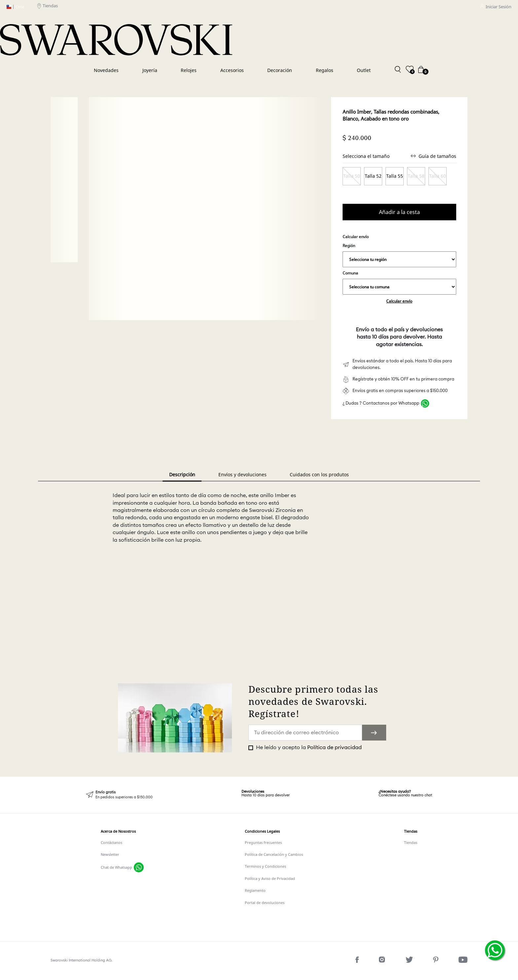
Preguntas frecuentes (263, 842)
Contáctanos (111, 842)
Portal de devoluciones (265, 903)
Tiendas (48, 7)
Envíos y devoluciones (242, 474)
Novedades (106, 70)
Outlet (364, 70)
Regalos (325, 70)
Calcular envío (399, 301)
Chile (15, 7)
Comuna (399, 282)
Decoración (280, 70)
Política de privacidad (334, 747)
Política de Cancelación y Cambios (274, 854)
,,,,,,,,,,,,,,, (399, 259)
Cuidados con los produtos (319, 474)
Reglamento (255, 890)
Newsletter (110, 854)
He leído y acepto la (308, 747)
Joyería (150, 70)
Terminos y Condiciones (265, 866)
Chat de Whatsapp (116, 867)
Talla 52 (373, 176)
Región (399, 255)
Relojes (189, 70)
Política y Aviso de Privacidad (270, 878)
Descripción (182, 474)
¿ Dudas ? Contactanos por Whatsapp (381, 403)
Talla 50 (352, 176)
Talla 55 (395, 176)
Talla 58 (416, 176)
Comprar (399, 212)
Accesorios (232, 70)
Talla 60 (438, 176)
